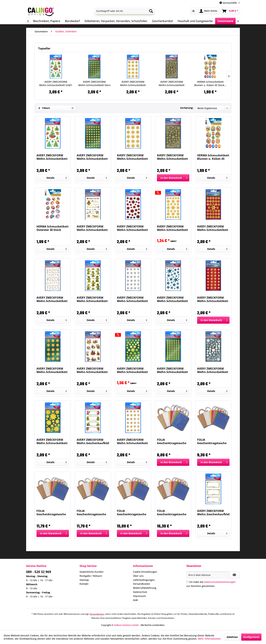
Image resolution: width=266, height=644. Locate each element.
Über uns (138, 576)
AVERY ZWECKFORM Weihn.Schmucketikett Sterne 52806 (172, 84)
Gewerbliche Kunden (92, 572)
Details (57, 177)
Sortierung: (187, 108)
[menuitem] (125, 11)
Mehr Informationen (209, 639)
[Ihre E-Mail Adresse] (208, 575)
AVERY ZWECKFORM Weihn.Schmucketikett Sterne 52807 (52, 441)
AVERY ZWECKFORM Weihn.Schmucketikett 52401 (56, 83)
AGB (135, 600)
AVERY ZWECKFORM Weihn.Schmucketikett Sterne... (213, 228)
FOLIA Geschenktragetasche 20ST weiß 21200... (212, 441)
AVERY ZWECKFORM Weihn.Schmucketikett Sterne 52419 (132, 441)
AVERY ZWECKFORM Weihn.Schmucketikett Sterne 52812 (213, 370)
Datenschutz (140, 592)
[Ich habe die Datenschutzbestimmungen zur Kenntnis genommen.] (188, 582)
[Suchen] (151, 11)
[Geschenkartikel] (162, 21)
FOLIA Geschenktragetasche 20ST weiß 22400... (172, 513)
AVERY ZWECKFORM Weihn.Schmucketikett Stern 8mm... (94, 84)
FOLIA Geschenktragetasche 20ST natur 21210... (172, 441)
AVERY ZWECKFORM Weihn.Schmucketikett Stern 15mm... (213, 299)
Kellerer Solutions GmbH (126, 625)
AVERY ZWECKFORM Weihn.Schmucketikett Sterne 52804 (132, 370)
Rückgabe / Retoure (91, 576)
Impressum (139, 596)
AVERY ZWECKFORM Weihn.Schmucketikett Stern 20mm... (52, 370)
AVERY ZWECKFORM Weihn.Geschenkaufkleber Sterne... (213, 513)
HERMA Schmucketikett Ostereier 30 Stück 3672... (53, 228)
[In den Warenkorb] (173, 178)
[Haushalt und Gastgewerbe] (195, 21)
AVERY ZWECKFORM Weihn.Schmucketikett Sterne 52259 (172, 299)
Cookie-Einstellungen (145, 572)
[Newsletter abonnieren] (234, 575)
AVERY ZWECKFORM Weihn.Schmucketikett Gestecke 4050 (92, 370)
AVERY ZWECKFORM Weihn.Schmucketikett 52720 (92, 228)
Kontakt (84, 584)
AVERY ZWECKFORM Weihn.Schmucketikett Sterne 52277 (132, 228)
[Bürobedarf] (72, 21)
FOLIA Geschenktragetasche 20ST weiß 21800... (91, 513)
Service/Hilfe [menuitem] (229, 3)
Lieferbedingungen (144, 580)
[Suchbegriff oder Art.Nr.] (125, 11)
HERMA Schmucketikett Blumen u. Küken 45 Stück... (210, 83)
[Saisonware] (225, 21)
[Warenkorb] (230, 11)
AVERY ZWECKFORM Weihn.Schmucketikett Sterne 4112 (133, 84)
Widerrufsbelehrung (145, 588)
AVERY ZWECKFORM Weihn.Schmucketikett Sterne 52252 (172, 228)
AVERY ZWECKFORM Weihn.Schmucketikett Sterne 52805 (172, 370)
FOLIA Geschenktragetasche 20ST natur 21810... (51, 513)
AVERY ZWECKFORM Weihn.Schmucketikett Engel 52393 (92, 299)
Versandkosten (142, 584)
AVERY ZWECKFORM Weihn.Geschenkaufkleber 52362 (93, 441)
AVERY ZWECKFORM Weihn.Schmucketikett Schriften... (52, 299)
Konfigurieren (251, 637)
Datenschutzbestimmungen (220, 582)
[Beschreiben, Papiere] (47, 21)
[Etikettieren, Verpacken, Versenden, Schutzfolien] (116, 21)
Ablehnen (232, 637)
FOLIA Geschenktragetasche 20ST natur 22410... (132, 513)
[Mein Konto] (208, 11)
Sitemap (84, 580)
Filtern (44, 108)
